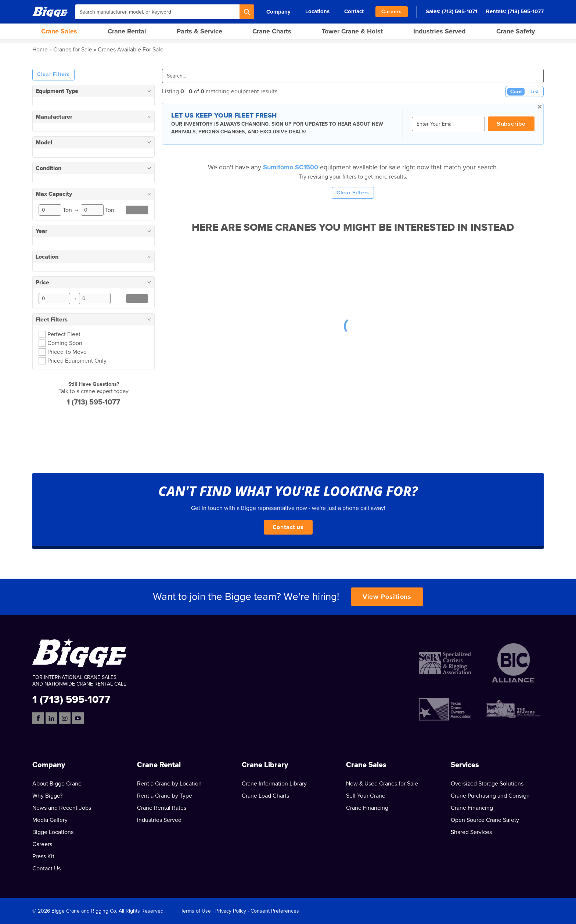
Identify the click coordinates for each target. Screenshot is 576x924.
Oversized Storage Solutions (487, 784)
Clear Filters (53, 74)
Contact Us (46, 869)
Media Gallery (50, 820)
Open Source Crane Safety (485, 820)
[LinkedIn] (51, 718)
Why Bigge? (47, 796)
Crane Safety (516, 31)
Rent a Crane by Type (165, 796)
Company (278, 12)
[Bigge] (50, 12)
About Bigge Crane (57, 784)
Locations (317, 11)
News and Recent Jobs (62, 808)
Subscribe (511, 124)
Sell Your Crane (366, 796)
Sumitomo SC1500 (291, 167)
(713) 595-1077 (526, 11)
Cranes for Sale (73, 50)
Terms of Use (196, 911)
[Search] (247, 12)
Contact (354, 11)
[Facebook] (38, 718)
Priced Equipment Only (77, 361)
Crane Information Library (274, 784)
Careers (392, 12)
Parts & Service (199, 31)
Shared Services (471, 832)
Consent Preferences (275, 911)
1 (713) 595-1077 (93, 402)
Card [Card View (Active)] (516, 92)
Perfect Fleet (64, 334)
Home (40, 50)
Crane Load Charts (265, 796)
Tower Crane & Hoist (352, 31)
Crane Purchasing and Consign (490, 796)
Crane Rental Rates (162, 808)
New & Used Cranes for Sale (382, 784)
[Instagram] (65, 718)
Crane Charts (272, 31)
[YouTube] (78, 718)
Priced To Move (67, 352)
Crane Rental (127, 31)
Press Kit (43, 856)
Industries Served (440, 31)
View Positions (387, 597)
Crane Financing (367, 808)
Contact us (288, 527)
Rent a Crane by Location (169, 784)
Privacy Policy (231, 911)
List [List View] (535, 92)
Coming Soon (65, 343)
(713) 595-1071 (460, 11)
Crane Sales (59, 31)
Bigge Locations (53, 832)
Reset (137, 210)
